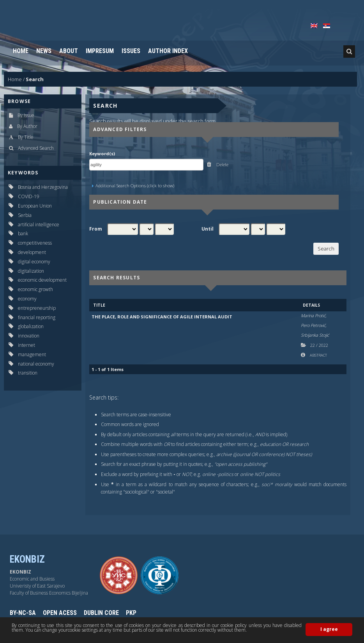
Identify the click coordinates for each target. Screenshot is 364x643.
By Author (27, 126)
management (32, 354)
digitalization (31, 271)
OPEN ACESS (60, 613)
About (69, 51)
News (44, 51)
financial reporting (37, 317)
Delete (222, 164)
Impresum (100, 51)
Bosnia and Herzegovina (43, 187)
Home (21, 51)
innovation (29, 336)
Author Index (168, 51)
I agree (329, 629)
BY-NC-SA (23, 613)
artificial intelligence (39, 225)
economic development (42, 280)
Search (35, 79)
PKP (131, 613)
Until (208, 229)
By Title (26, 137)
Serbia (25, 215)
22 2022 (319, 345)
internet (27, 345)
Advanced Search (36, 148)
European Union (35, 206)
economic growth (35, 289)
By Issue (26, 115)
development (32, 252)
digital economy (34, 262)
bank (23, 234)
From (96, 229)
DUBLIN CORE (101, 613)
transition (28, 373)
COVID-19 (29, 196)
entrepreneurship (37, 308)
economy (27, 299)
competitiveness (35, 243)
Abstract (318, 355)
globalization (31, 326)
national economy (36, 364)
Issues (131, 51)
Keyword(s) (102, 154)
